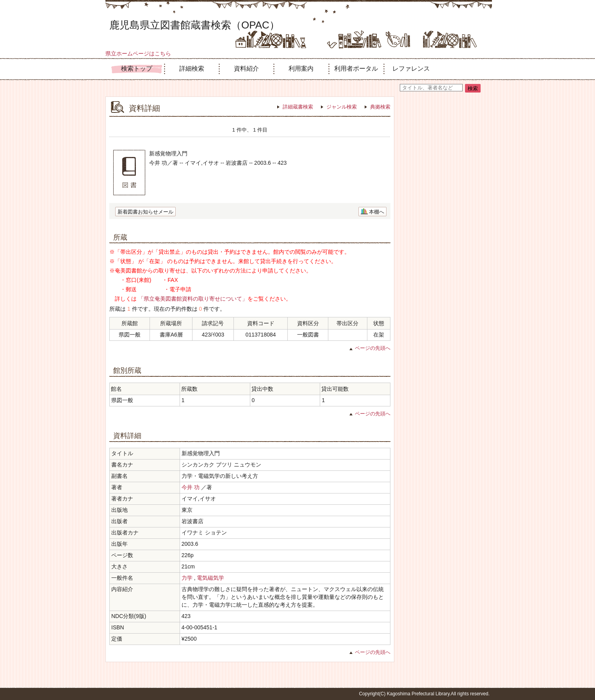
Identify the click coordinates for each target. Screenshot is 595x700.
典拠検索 (380, 107)
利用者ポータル (356, 69)
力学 (187, 578)
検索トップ (137, 69)
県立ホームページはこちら (138, 53)
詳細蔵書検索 (298, 107)
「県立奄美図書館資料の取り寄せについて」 (193, 299)
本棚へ (377, 212)
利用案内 (301, 69)
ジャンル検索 (342, 107)
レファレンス (411, 69)
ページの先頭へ (373, 348)
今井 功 (191, 487)
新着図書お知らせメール (145, 212)
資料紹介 (246, 69)
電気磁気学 (210, 578)
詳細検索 (192, 69)
